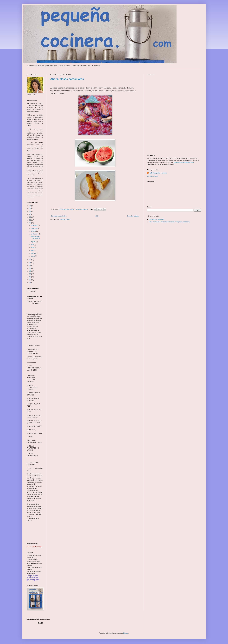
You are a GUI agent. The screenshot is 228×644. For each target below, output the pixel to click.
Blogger (126, 633)
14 (30, 274)
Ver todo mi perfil (153, 176)
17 (30, 265)
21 (30, 220)
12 (30, 280)
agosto (33, 242)
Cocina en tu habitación (157, 219)
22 (30, 217)
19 (30, 260)
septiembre (35, 234)
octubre (34, 231)
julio (33, 245)
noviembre (35, 228)
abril (33, 250)
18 (30, 263)
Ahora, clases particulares (67, 79)
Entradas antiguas (133, 216)
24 (30, 211)
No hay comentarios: (82, 209)
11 (30, 283)
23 (30, 214)
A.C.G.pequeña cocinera (158, 173)
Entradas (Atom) (65, 220)
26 (30, 206)
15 (30, 271)
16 (30, 268)
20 (30, 223)
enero (33, 256)
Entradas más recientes (59, 216)
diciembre (34, 225)
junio (33, 248)
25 (30, 209)
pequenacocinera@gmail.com (184, 162)
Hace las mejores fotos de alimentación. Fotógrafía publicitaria (169, 222)
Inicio (97, 216)
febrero (34, 253)
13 (30, 277)
